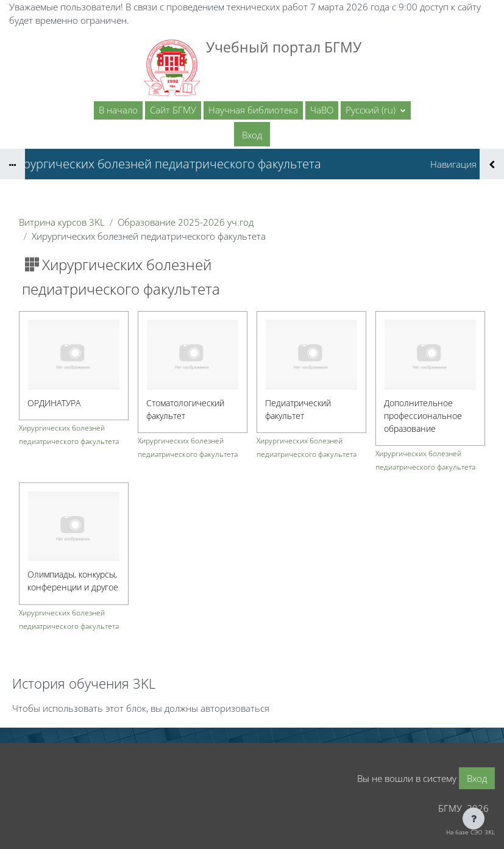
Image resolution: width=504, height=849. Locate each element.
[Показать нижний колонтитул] (474, 819)
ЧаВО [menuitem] (322, 110)
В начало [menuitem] (118, 110)
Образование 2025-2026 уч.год (186, 222)
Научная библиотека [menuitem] (253, 110)
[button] (376, 110)
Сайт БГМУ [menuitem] (173, 110)
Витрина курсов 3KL (62, 222)
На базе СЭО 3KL (470, 832)
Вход (252, 135)
